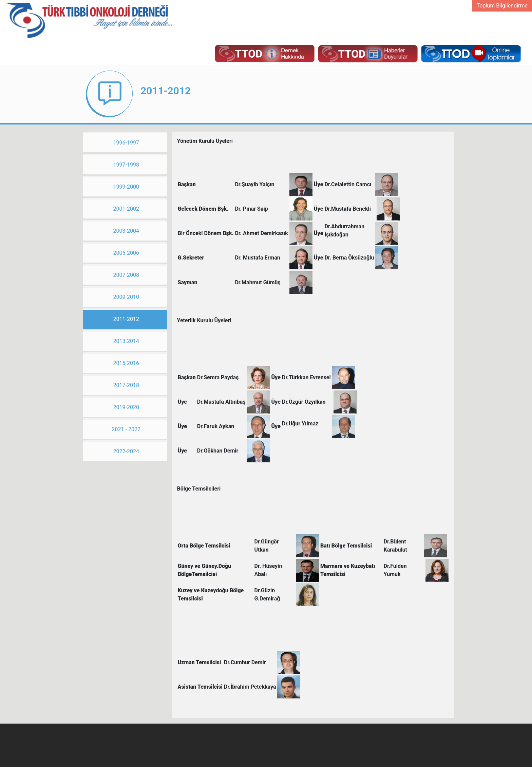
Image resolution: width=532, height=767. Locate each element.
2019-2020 (126, 407)
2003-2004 (126, 231)
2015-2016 (126, 363)
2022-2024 (126, 451)
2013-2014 (126, 341)
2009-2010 (126, 297)
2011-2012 (126, 319)
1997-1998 (126, 165)
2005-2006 (126, 253)
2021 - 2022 (126, 429)
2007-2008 (126, 275)
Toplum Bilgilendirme (502, 6)
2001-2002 (126, 209)
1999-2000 (126, 187)
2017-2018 (126, 385)
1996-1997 (126, 143)
